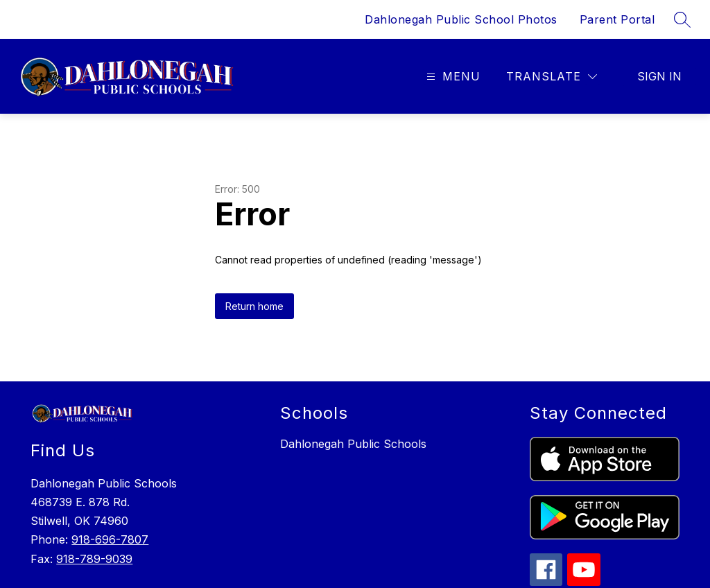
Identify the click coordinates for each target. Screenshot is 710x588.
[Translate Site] (552, 77)
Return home (254, 306)
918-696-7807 (110, 539)
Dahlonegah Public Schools (353, 444)
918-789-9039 (94, 559)
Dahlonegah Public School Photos (461, 19)
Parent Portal (617, 19)
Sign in (659, 76)
